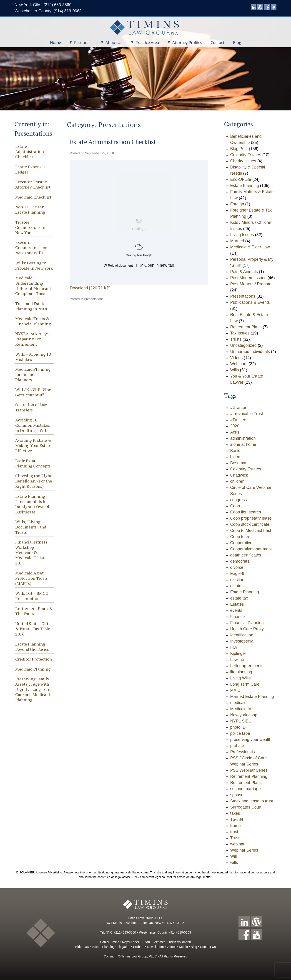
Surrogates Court (246, 807)
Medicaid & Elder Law (250, 247)
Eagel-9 (237, 574)
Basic (235, 451)
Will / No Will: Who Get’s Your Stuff (33, 392)
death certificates (246, 555)
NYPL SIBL (241, 721)
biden (235, 457)
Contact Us (208, 947)
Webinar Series (244, 850)
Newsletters (155, 947)
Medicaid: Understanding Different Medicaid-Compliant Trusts (34, 286)
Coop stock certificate (250, 524)
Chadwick (239, 475)
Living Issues (242, 235)
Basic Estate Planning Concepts (33, 463)
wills (234, 863)
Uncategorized (243, 345)
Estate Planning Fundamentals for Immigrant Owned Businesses (32, 504)
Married (237, 241)
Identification (242, 635)
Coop (235, 506)
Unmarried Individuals (250, 352)
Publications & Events (250, 302)
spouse (237, 795)
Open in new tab (157, 265)
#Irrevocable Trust (247, 414)
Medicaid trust (243, 709)
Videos (237, 358)
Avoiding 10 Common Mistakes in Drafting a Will (33, 425)
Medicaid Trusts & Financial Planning (33, 321)
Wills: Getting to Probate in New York (34, 265)
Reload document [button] (118, 265)
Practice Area (145, 42)
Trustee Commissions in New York (30, 227)
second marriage (246, 789)
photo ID (238, 727)
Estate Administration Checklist (30, 151)
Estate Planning (245, 186)
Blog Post (239, 149)
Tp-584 (237, 819)
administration (243, 438)
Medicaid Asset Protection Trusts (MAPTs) (31, 578)
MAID (235, 690)
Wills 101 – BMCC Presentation (32, 596)
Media (183, 947)
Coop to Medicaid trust (251, 531)
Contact (218, 42)
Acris (235, 432)
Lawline (237, 660)
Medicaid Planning (33, 669)
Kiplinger (238, 653)
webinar (237, 844)
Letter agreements (247, 666)
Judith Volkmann (179, 942)
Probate (139, 947)
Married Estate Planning (252, 697)
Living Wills (241, 678)
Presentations (94, 299)
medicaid (238, 703)
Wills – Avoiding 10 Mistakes (33, 357)
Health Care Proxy (247, 629)
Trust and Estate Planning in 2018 (31, 306)
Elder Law (82, 947)
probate (237, 746)
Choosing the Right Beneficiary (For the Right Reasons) (34, 481)
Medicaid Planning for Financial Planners (33, 374)
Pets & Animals (244, 272)
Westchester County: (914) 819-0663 (48, 11)
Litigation (124, 947)
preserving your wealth (251, 740)
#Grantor (238, 408)
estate (236, 586)
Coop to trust (242, 537)
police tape (240, 733)
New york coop (244, 715)
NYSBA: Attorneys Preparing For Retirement (32, 339)
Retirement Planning (249, 776)
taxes (235, 813)
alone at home (243, 444)
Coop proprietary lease (251, 518)
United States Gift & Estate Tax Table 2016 (33, 629)
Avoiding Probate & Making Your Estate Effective (33, 445)
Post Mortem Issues (248, 278)
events (236, 610)
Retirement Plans (246, 327)
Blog (237, 42)
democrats (240, 561)
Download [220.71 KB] (90, 288)
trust (234, 832)
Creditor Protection (34, 659)
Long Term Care (245, 684)
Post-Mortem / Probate (251, 284)
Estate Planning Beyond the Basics (32, 647)
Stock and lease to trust (252, 801)
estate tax (239, 598)
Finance (238, 617)
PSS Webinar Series (249, 770)
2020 (235, 426)
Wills (235, 370)
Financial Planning (247, 623)
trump (236, 826)
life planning (241, 672)
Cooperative (241, 543)
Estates (237, 604)
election (237, 580)
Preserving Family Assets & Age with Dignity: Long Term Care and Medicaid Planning (33, 689)
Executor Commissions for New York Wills (31, 248)
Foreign (237, 204)
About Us (112, 42)
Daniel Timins (110, 942)
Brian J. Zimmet (153, 942)
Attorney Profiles (185, 42)
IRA (234, 647)
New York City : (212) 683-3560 (43, 5)
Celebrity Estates (246, 155)
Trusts (236, 339)
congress (239, 500)
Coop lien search (246, 512)
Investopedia (242, 641)
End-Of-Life (241, 179)
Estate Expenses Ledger (30, 169)
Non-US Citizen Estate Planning (30, 209)
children (237, 481)
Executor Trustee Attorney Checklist (33, 184)
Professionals (243, 752)
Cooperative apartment (251, 549)
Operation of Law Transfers (31, 407)
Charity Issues (243, 161)
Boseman (239, 463)
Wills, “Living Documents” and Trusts (31, 527)
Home (55, 42)
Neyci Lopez (131, 942)
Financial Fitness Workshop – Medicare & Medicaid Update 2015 (31, 552)
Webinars (239, 364)
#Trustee (238, 420)
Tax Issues (240, 333)
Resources (81, 42)
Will (234, 856)
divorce (237, 567)
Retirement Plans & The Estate (34, 611)
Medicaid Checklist (33, 197)
